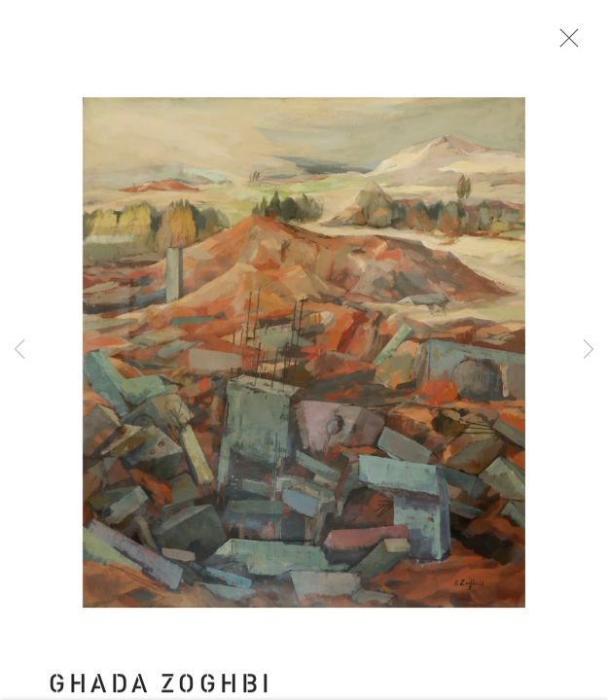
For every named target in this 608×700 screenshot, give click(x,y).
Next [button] (589, 350)
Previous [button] (19, 350)
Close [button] (568, 44)
